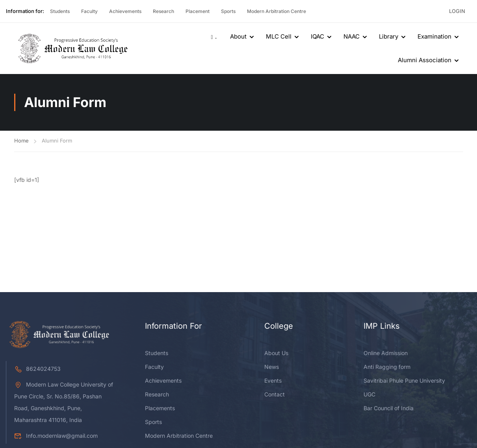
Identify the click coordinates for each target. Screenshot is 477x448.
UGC (369, 394)
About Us (276, 353)
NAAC (352, 36)
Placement (198, 11)
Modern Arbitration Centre (277, 11)
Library (389, 36)
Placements (160, 408)
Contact (275, 394)
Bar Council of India (389, 408)
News (272, 367)
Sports (228, 11)
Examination (434, 36)
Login (457, 11)
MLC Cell (279, 36)
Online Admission (386, 353)
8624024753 (37, 369)
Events (273, 380)
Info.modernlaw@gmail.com (56, 436)
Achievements (125, 11)
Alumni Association (425, 60)
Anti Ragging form (387, 367)
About (238, 36)
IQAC (317, 36)
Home (21, 141)
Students (60, 11)
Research (163, 11)
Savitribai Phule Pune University (404, 380)
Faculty (89, 11)
